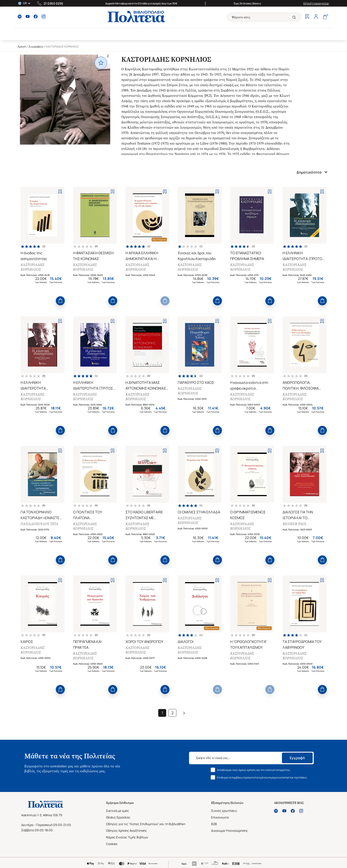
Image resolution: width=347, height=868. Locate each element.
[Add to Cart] (60, 301)
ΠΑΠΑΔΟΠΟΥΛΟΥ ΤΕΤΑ (39, 524)
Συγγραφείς (36, 47)
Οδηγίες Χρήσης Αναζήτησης (126, 831)
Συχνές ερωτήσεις (224, 811)
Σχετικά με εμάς (118, 811)
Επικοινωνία (220, 817)
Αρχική (22, 47)
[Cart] (325, 17)
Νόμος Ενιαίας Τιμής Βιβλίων (127, 837)
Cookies (112, 844)
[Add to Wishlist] (60, 192)
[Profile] (316, 17)
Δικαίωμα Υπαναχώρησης (229, 831)
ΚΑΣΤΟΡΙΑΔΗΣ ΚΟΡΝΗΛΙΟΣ (32, 267)
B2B (214, 824)
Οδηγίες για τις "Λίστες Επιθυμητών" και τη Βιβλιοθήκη (146, 824)
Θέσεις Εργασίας (118, 817)
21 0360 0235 (53, 3)
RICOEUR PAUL (295, 524)
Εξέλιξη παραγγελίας (316, 3)
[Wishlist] (307, 17)
